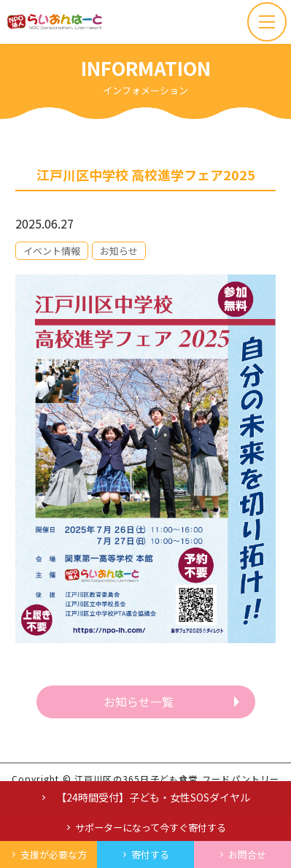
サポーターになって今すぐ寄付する (151, 827)
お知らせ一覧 (139, 702)
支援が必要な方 (54, 854)
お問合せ (247, 854)
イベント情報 (52, 251)
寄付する (150, 854)
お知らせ (119, 251)
